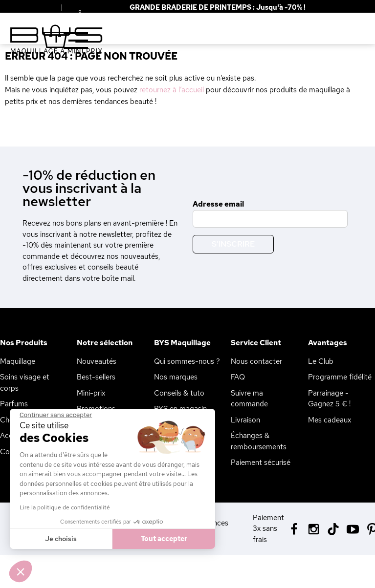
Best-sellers (96, 377)
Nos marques (176, 377)
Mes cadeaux (330, 420)
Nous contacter (256, 361)
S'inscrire (233, 244)
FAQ (238, 377)
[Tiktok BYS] (333, 529)
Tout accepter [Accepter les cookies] (128, 539)
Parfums (14, 404)
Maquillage (18, 361)
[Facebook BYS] (294, 528)
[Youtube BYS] (353, 528)
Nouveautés (97, 361)
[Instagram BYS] (314, 528)
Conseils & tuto (179, 393)
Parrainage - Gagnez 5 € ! (329, 399)
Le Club (321, 361)
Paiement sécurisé (261, 462)
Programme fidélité (340, 377)
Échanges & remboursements (259, 441)
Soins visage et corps (25, 383)
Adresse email (218, 204)
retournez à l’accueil (172, 90)
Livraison (245, 420)
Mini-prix (91, 393)
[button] (21, 571)
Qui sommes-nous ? (187, 361)
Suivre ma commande (249, 399)
